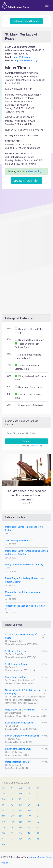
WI (38, 839)
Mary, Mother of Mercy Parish (20, 710)
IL (29, 799)
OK (12, 828)
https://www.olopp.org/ (26, 61)
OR (21, 828)
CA (38, 788)
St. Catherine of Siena (16, 664)
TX (29, 833)
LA (29, 805)
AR (29, 788)
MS (38, 811)
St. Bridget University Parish (19, 723)
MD (4, 811)
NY (21, 822)
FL (38, 794)
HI (12, 799)
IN (37, 799)
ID (20, 799)
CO (3, 794)
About (34, 857)
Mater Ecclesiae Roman (17, 762)
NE (21, 816)
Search (26, 441)
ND (38, 822)
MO (4, 816)
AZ (21, 788)
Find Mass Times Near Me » (27, 21)
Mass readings (35, 171)
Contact (41, 857)
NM (12, 822)
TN (21, 833)
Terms (49, 857)
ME (38, 805)
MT (12, 816)
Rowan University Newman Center (22, 736)
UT (38, 833)
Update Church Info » (27, 181)
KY (21, 805)
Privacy (4, 863)
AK (12, 788)
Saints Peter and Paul (16, 677)
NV (29, 816)
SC (3, 833)
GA (3, 799)
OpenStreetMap (36, 446)
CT (12, 794)
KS (12, 805)
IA (3, 805)
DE (21, 794)
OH (4, 828)
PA (29, 828)
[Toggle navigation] (47, 5)
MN (29, 811)
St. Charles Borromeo (16, 651)
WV (29, 839)
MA (12, 811)
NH (38, 816)
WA (21, 839)
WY (4, 845)
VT (3, 839)
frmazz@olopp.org (21, 57)
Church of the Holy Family (18, 749)
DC (29, 794)
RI (37, 828)
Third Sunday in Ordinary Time (20, 541)
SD (12, 833)
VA (12, 839)
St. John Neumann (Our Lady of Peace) (21, 636)
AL (3, 788)
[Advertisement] (26, 219)
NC (29, 822)
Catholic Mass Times (16, 5)
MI (20, 811)
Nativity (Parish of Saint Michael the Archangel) (23, 692)
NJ (3, 822)
